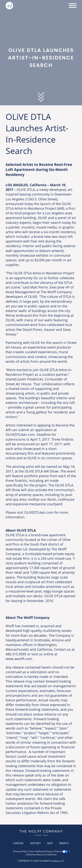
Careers (18, 843)
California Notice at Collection (41, 855)
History (36, 843)
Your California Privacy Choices (46, 851)
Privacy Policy (20, 851)
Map (50, 843)
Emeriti (64, 843)
